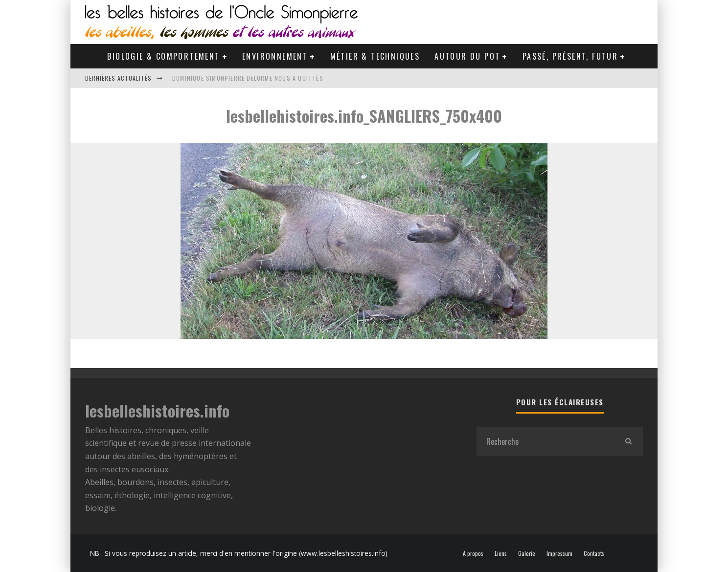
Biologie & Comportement (163, 56)
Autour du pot (467, 56)
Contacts (594, 553)
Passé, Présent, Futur (570, 56)
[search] (628, 441)
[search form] (545, 441)
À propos (473, 553)
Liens (501, 553)
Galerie (527, 553)
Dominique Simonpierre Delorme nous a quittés (248, 78)
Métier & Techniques (375, 56)
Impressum (559, 553)
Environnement (275, 56)
